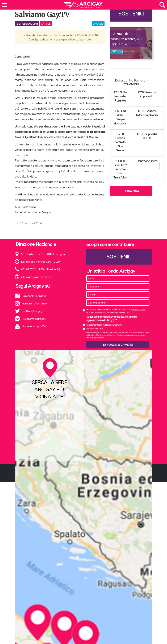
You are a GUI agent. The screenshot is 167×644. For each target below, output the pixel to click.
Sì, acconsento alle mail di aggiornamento (104, 325)
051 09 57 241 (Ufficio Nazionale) (41, 269)
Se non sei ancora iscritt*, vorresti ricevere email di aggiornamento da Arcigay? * (112, 318)
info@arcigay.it (30, 277)
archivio (98, 24)
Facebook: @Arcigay (34, 296)
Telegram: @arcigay (34, 319)
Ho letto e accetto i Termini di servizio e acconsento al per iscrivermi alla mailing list (116, 311)
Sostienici (131, 14)
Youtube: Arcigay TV (34, 326)
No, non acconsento (95, 329)
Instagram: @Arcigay (34, 303)
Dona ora (131, 191)
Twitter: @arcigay (32, 311)
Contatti (46, 277)
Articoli (46, 24)
